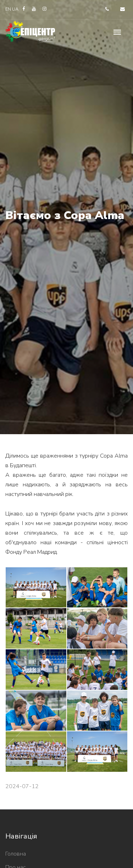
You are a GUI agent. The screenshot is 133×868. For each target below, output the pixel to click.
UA (16, 9)
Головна (16, 854)
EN (8, 9)
